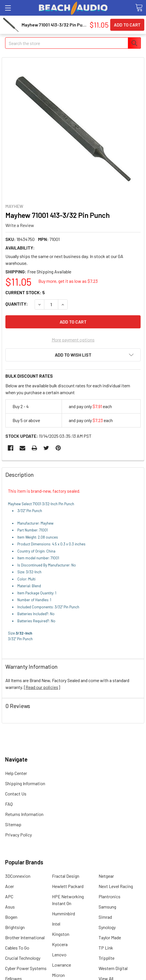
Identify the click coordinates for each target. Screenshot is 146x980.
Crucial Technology (23, 958)
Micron (58, 975)
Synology (107, 927)
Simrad (105, 917)
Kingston (61, 934)
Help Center (16, 773)
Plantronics (109, 896)
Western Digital (113, 968)
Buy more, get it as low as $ (68, 281)
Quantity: (17, 304)
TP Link (106, 948)
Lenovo (59, 955)
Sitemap (13, 824)
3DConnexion (18, 876)
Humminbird (63, 913)
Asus (10, 907)
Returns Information (24, 814)
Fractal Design (66, 876)
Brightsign (15, 927)
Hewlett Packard (68, 886)
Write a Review (20, 225)
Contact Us (16, 794)
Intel (56, 924)
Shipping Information (25, 783)
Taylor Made (110, 937)
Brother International (25, 937)
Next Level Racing (116, 886)
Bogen (11, 917)
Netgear (106, 876)
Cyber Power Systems (26, 968)
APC (9, 896)
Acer (10, 886)
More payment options (73, 340)
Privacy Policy (18, 835)
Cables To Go (17, 948)
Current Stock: (25, 292)
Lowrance (61, 965)
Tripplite (107, 958)
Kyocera (60, 944)
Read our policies (42, 687)
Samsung (107, 907)
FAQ (9, 804)
